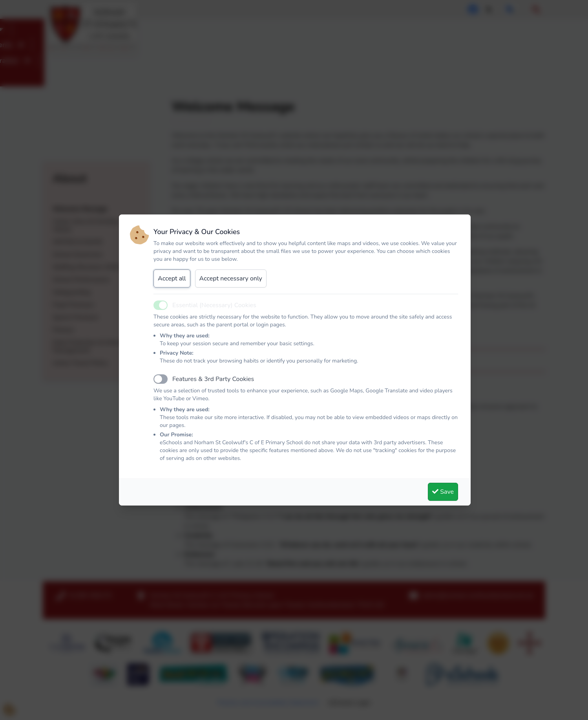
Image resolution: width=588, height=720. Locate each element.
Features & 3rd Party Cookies (213, 379)
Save (443, 492)
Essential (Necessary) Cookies (214, 305)
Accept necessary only (231, 278)
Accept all (172, 278)
